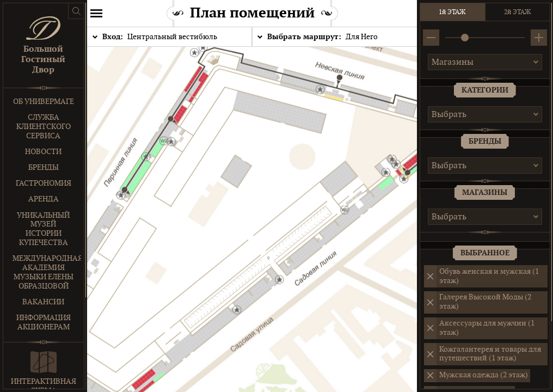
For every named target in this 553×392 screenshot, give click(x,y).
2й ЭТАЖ (518, 12)
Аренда (44, 199)
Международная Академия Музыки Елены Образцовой (47, 272)
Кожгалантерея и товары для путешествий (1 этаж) (490, 354)
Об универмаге (44, 102)
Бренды (44, 167)
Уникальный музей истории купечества (44, 229)
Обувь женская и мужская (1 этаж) (489, 276)
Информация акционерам (44, 322)
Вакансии (44, 302)
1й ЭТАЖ (453, 12)
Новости (44, 152)
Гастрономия (44, 183)
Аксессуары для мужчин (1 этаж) (487, 328)
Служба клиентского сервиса (44, 127)
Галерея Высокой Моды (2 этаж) (485, 302)
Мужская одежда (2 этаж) (484, 375)
